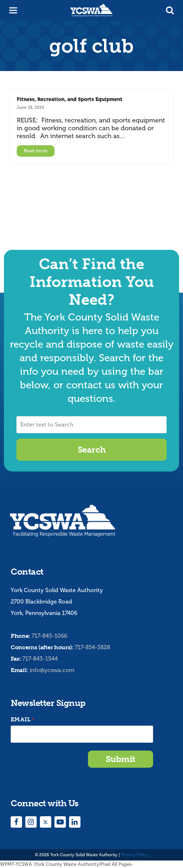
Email (22, 720)
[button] (170, 10)
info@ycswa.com (52, 670)
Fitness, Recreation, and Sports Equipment (70, 99)
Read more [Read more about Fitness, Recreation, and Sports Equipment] (36, 151)
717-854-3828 (92, 647)
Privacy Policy (135, 855)
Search (91, 450)
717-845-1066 (49, 636)
